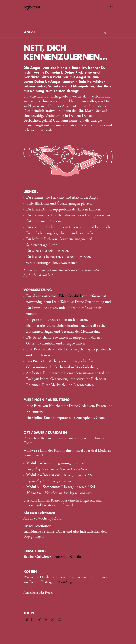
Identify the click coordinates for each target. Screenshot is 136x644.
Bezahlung (65, 582)
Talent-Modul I (70, 296)
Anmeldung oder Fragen (38, 593)
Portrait (60, 557)
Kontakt (75, 557)
